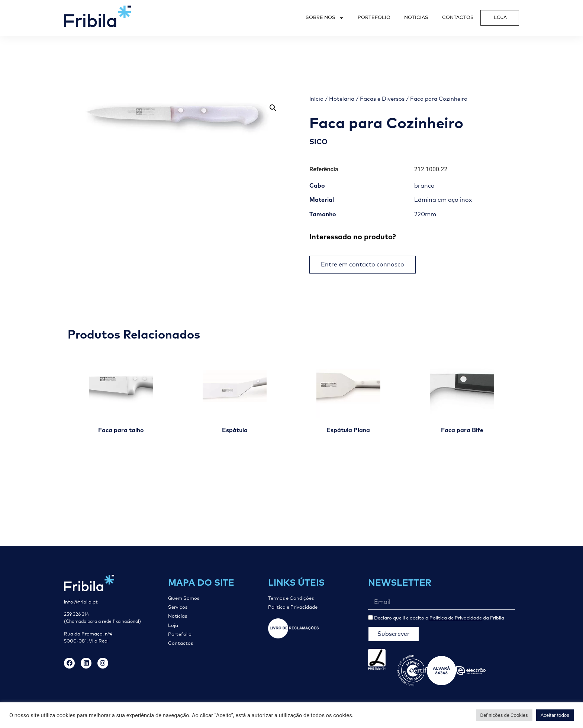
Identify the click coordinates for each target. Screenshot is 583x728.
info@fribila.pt (81, 602)
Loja (500, 18)
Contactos (458, 18)
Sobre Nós (325, 18)
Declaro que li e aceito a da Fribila (439, 618)
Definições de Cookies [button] (504, 715)
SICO (318, 142)
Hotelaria (342, 99)
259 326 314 (76, 614)
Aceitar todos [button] (555, 715)
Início (316, 99)
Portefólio (374, 18)
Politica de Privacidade (456, 618)
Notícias (416, 18)
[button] (273, 108)
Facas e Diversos (382, 99)
